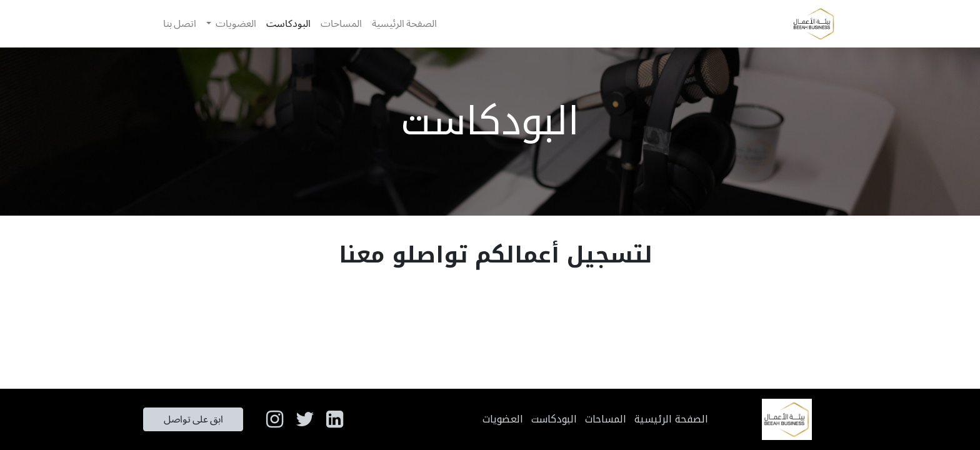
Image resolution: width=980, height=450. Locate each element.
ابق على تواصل (193, 419)
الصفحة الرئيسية (671, 419)
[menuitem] (404, 24)
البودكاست (554, 419)
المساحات (606, 419)
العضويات (503, 419)
